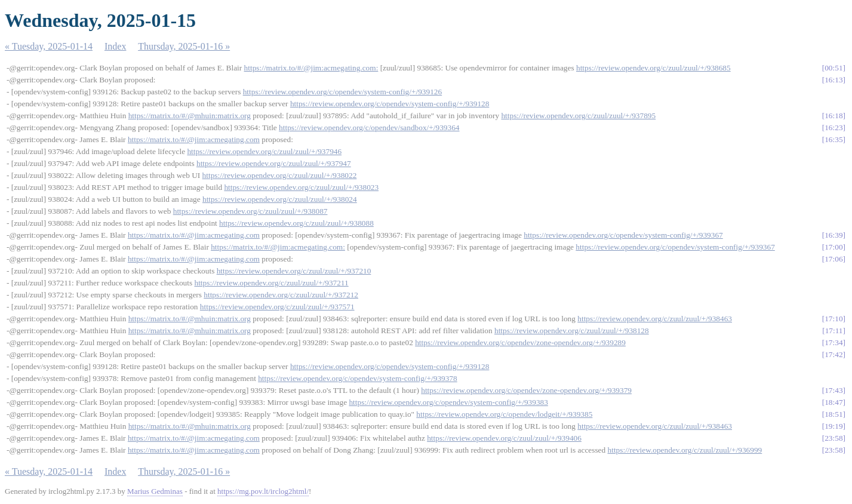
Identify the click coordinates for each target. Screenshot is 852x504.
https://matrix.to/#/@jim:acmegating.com (194, 139)
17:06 (833, 259)
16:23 (833, 127)
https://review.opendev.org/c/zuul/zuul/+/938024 (280, 199)
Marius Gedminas (155, 491)
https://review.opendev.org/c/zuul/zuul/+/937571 (277, 307)
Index (115, 46)
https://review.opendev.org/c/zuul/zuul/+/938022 (280, 175)
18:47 (833, 402)
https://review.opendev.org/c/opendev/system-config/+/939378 (358, 378)
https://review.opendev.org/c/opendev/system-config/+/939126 (343, 92)
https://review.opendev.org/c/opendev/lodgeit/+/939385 (504, 414)
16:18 (833, 116)
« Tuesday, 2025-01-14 (49, 46)
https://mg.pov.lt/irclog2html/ (263, 491)
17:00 (833, 247)
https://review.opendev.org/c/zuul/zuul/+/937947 (274, 163)
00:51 (833, 68)
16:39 (833, 235)
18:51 (833, 414)
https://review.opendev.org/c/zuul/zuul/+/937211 (271, 283)
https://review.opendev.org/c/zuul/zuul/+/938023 (301, 187)
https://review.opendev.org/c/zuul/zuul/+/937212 (281, 295)
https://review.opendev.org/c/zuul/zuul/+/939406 (504, 438)
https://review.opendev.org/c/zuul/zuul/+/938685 (653, 68)
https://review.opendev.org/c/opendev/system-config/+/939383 (448, 402)
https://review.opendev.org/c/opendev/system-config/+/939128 (390, 104)
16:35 (833, 139)
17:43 (833, 390)
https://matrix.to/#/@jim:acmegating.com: (311, 68)
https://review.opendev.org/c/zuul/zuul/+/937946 (264, 151)
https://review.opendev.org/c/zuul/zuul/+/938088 (296, 223)
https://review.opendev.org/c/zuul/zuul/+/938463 (655, 319)
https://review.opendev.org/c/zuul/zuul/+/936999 (685, 450)
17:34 (833, 342)
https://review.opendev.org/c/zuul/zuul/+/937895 (578, 116)
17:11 (834, 331)
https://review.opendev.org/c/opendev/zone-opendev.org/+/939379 (526, 390)
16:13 (833, 80)
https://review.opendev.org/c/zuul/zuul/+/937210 (294, 271)
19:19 (833, 426)
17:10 (833, 319)
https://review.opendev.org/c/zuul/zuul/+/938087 (250, 211)
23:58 (833, 438)
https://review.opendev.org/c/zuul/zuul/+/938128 (572, 331)
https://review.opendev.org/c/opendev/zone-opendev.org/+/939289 (520, 342)
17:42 (833, 354)
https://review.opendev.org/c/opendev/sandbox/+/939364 (369, 127)
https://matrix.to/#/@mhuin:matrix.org (190, 116)
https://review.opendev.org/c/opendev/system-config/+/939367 (623, 235)
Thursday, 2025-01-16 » (184, 46)
